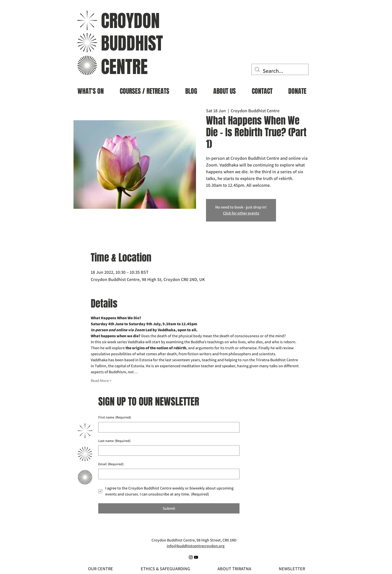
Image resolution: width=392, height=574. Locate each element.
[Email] (167, 474)
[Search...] (280, 71)
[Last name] (167, 450)
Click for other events (241, 213)
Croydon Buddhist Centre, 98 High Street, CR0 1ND (194, 540)
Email (111, 464)
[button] (91, 89)
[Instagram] (191, 557)
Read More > (101, 381)
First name (115, 417)
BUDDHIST (132, 43)
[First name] (167, 427)
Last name (114, 441)
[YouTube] (196, 557)
